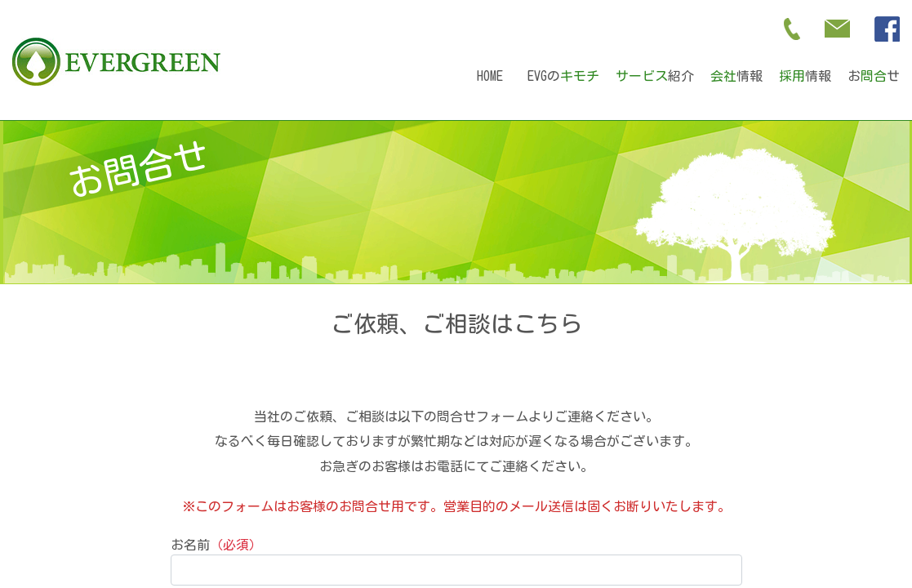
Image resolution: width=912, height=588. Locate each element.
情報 (736, 76)
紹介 (655, 76)
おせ (874, 76)
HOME (490, 76)
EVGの (563, 76)
